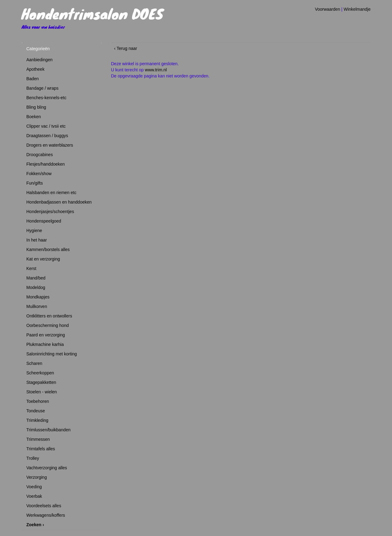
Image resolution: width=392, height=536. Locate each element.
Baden (32, 79)
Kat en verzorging (43, 259)
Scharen (34, 363)
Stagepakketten (41, 382)
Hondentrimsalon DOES (92, 13)
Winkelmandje (357, 9)
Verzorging (37, 477)
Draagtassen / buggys (47, 136)
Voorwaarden (328, 9)
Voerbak (34, 496)
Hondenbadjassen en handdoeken (59, 202)
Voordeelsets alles (44, 506)
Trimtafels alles (41, 449)
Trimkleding (37, 420)
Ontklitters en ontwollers (49, 316)
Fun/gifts (35, 183)
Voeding (34, 487)
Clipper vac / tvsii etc (46, 126)
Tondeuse (36, 411)
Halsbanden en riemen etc (51, 193)
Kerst (31, 268)
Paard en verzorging (46, 335)
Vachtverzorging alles (47, 468)
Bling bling (36, 107)
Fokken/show (39, 174)
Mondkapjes (38, 297)
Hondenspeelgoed (44, 221)
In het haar (37, 240)
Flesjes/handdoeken (45, 164)
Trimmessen (38, 439)
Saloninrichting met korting (52, 354)
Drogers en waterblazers (50, 145)
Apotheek (35, 69)
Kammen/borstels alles (48, 249)
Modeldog (36, 287)
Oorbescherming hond (48, 325)
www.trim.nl (156, 70)
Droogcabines (40, 155)
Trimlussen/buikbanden (48, 430)
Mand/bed (36, 278)
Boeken (34, 117)
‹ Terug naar (126, 48)
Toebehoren (38, 401)
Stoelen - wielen (42, 392)
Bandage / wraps (42, 88)
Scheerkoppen (40, 373)
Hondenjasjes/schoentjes (50, 212)
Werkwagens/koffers (46, 515)
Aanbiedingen (40, 60)
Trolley (33, 458)
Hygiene (34, 231)
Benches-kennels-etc (46, 98)
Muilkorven (37, 306)
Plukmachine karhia (45, 344)
